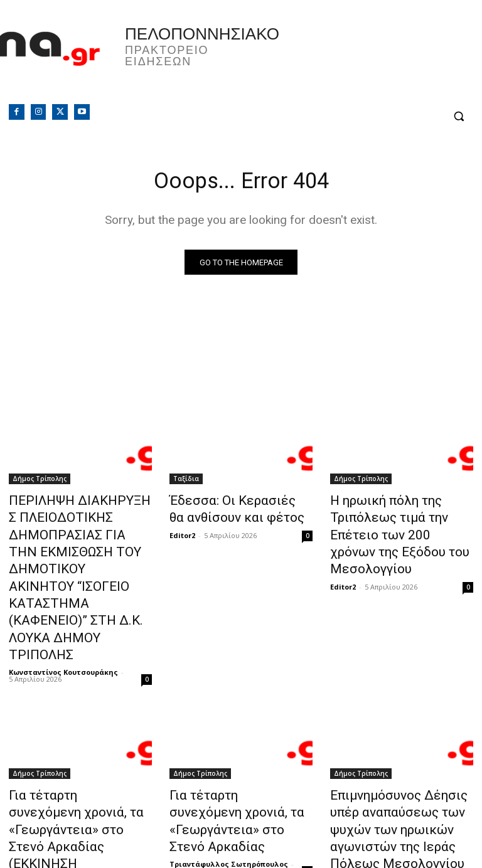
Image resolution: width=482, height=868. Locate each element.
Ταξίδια (186, 482)
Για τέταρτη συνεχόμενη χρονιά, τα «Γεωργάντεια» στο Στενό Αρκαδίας (232, 751)
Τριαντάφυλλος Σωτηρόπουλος (68, 794)
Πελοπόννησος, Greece (361, 60)
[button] (458, 116)
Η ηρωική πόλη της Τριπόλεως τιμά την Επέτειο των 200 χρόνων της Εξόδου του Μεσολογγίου (399, 523)
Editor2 (182, 532)
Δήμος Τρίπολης (40, 482)
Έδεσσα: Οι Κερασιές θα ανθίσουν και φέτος (228, 509)
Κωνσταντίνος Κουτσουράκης (63, 615)
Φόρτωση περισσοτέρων (241, 828)
